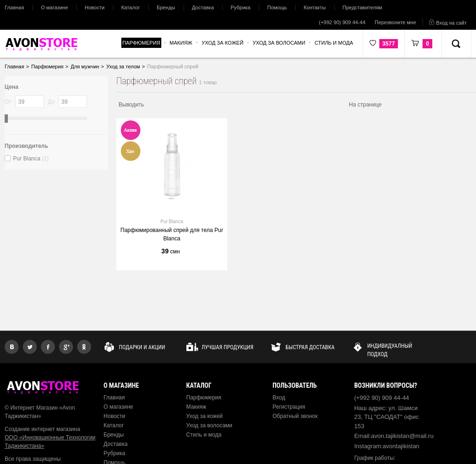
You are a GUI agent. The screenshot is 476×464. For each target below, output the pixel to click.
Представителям (362, 7)
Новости (95, 7)
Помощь (277, 7)
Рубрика (241, 7)
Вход (279, 398)
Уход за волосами (209, 425)
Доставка (203, 7)
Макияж (196, 407)
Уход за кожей (205, 416)
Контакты (315, 7)
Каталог (131, 7)
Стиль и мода (204, 435)
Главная (14, 7)
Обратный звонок (295, 416)
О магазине (54, 7)
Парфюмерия (204, 398)
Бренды (166, 7)
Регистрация (289, 407)
